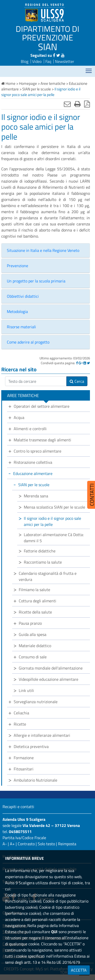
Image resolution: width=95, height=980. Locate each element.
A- (5, 844)
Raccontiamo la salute (43, 562)
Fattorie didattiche (40, 551)
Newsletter (65, 61)
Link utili (26, 690)
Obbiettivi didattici (23, 296)
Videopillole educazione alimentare (49, 679)
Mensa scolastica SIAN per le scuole (54, 507)
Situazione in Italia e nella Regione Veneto (43, 250)
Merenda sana (36, 496)
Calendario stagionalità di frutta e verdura (48, 576)
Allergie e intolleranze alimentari (42, 735)
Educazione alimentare (33, 473)
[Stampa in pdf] (87, 104)
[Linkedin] (85, 363)
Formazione (24, 758)
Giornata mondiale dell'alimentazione (51, 668)
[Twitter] (88, 363)
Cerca (77, 381)
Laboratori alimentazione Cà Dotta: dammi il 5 (54, 538)
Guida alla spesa (33, 634)
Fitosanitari (24, 769)
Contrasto (26, 844)
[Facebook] (77, 363)
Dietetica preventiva (31, 746)
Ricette (20, 724)
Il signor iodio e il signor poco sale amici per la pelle (52, 521)
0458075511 (20, 832)
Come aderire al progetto (28, 342)
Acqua (19, 417)
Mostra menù (89, 69)
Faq (48, 61)
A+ (12, 844)
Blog (25, 61)
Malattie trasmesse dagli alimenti (42, 440)
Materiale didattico (35, 646)
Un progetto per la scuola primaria (36, 281)
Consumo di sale (33, 657)
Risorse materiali (21, 327)
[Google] (81, 363)
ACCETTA (79, 970)
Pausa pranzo (30, 623)
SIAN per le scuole (34, 485)
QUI (54, 932)
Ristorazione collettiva (33, 462)
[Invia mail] (67, 104)
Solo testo (46, 844)
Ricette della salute (35, 612)
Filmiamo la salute (34, 590)
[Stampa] (77, 104)
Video (37, 61)
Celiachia (21, 713)
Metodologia (17, 311)
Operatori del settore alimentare (42, 406)
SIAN (48, 47)
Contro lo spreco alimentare (37, 451)
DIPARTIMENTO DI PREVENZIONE (48, 33)
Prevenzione (17, 266)
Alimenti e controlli (30, 429)
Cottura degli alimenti (37, 601)
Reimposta (67, 844)
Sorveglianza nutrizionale (36, 702)
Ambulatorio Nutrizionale (35, 780)
